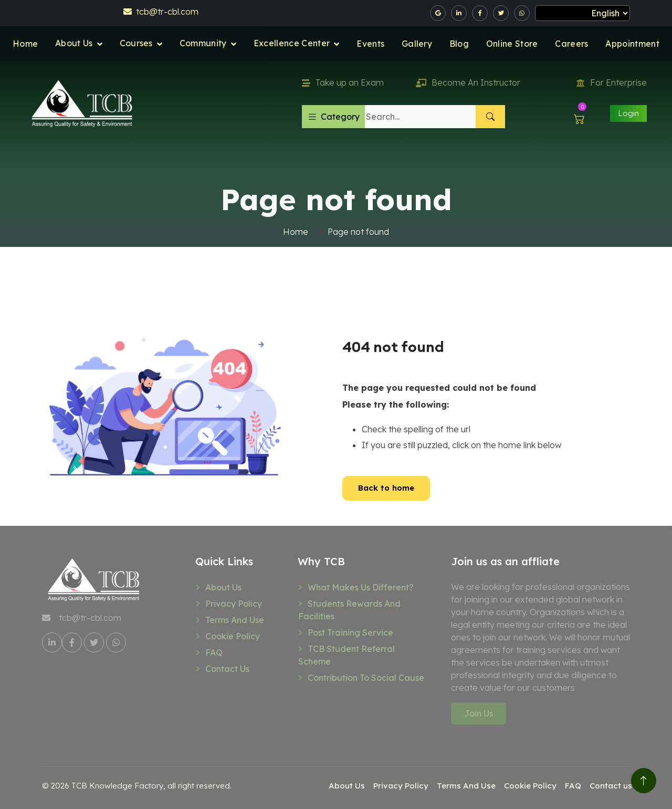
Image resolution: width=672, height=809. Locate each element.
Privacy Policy (234, 604)
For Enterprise (612, 82)
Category (333, 117)
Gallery (417, 44)
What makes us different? (361, 587)
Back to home (386, 488)
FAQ (214, 652)
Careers (571, 44)
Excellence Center (292, 43)
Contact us (227, 669)
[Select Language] (582, 13)
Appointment (632, 44)
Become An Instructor (468, 82)
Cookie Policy (233, 636)
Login (628, 113)
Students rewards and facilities (349, 610)
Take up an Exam (343, 82)
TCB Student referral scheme (346, 655)
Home (25, 44)
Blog (459, 44)
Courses (136, 43)
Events (370, 44)
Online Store (512, 44)
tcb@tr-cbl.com (161, 12)
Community (203, 43)
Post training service (350, 632)
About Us (74, 43)
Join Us (479, 713)
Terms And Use (235, 620)
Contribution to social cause (366, 678)
